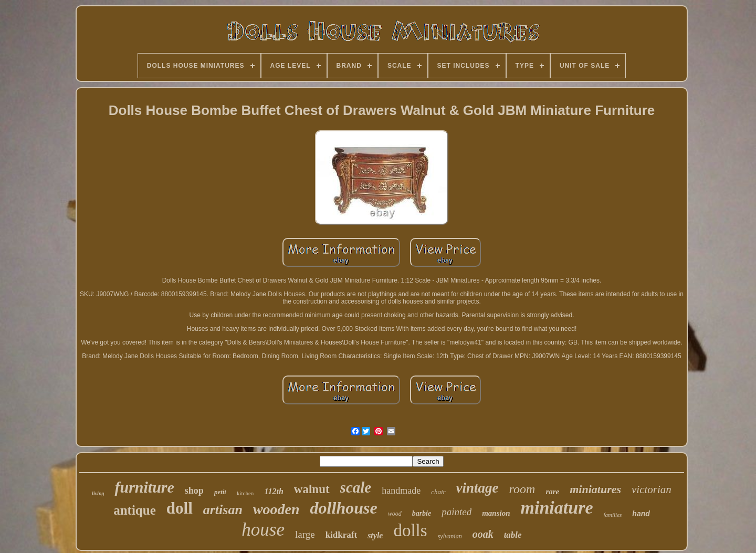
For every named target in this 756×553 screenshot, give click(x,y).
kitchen (245, 493)
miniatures (595, 489)
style (375, 535)
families (613, 515)
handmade (401, 491)
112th (274, 491)
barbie (422, 513)
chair (438, 492)
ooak (483, 534)
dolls (410, 530)
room (522, 489)
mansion (496, 513)
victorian (652, 489)
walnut (312, 489)
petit (220, 492)
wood (395, 514)
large (305, 534)
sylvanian (450, 536)
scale (356, 487)
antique (135, 510)
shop (194, 491)
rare (552, 492)
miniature (557, 508)
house (263, 530)
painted (456, 512)
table (513, 535)
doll (180, 508)
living (98, 493)
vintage (477, 488)
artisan (223, 510)
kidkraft (341, 535)
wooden (276, 509)
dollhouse (344, 508)
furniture (144, 487)
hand (641, 514)
